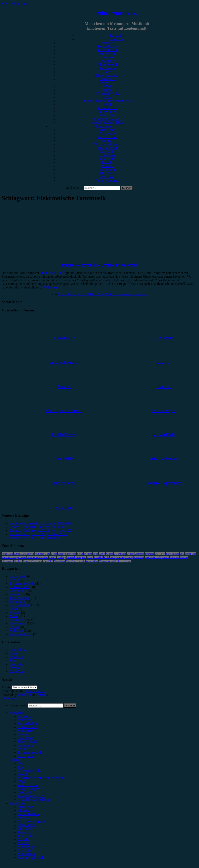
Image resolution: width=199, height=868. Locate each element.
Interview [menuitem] (24, 734)
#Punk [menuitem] (22, 781)
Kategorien (117, 36)
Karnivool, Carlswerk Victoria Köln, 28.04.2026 (41, 523)
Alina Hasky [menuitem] (26, 810)
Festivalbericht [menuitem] (27, 727)
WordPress (25, 695)
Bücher (14, 580)
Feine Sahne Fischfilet (37, 557)
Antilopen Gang (42, 554)
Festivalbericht (107, 50)
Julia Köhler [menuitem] (26, 836)
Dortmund (139, 554)
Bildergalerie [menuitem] (26, 756)
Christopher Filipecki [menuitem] (31, 821)
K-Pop (90, 557)
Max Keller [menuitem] (25, 850)
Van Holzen (60, 561)
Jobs (12, 661)
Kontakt (15, 668)
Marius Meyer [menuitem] (27, 847)
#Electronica (108, 115)
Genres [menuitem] (14, 760)
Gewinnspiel (108, 61)
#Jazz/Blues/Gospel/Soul (108, 123)
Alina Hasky (108, 133)
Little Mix (139, 557)
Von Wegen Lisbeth (76, 561)
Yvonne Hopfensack (107, 181)
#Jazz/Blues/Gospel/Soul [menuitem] (34, 800)
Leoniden (120, 557)
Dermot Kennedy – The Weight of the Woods (39, 534)
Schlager (27, 561)
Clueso (109, 554)
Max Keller (107, 173)
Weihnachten (92, 561)
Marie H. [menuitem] (24, 843)
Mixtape (15, 612)
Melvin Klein (108, 177)
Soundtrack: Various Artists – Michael (34, 538)
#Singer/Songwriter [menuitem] (30, 789)
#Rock (108, 86)
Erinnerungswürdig (108, 75)
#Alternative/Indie (107, 94)
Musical (165, 557)
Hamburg (61, 557)
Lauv (112, 557)
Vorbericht (107, 43)
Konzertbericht (108, 46)
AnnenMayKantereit (24, 554)
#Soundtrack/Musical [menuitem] (31, 796)
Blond (80, 554)
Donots (130, 554)
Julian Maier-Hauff (52, 273)
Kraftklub (99, 557)
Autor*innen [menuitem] (18, 803)
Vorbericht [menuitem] (24, 720)
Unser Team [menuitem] (25, 807)
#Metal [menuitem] (22, 774)
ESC (182, 554)
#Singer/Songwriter (107, 112)
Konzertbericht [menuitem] (27, 723)
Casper (102, 554)
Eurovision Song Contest (14, 557)
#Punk (108, 104)
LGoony (129, 557)
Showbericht (108, 54)
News (13, 616)
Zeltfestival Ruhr (123, 561)
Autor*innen (104, 126)
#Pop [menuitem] (21, 767)
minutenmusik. (117, 13)
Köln (107, 557)
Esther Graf (191, 554)
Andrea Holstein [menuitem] (28, 814)
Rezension (117, 39)
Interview (107, 57)
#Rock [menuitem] (22, 763)
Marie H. (108, 166)
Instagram (81, 557)
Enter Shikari (172, 554)
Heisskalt (71, 557)
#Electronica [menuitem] (26, 792)
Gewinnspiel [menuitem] (26, 738)
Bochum (88, 554)
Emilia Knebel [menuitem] (27, 825)
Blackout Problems (67, 554)
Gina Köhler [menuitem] (26, 829)
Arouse (42, 695)
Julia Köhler (108, 159)
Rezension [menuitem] (24, 716)
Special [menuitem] (22, 749)
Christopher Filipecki (108, 144)
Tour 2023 (48, 561)
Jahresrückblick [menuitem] (28, 742)
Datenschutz (18, 650)
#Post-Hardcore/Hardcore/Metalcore (108, 101)
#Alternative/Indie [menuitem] (29, 771)
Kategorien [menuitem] (17, 713)
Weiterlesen (52, 287)
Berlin (54, 554)
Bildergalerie (107, 79)
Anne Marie (7, 554)
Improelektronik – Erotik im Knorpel (100, 265)
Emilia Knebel (108, 148)
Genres (103, 83)
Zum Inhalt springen (15, 3)
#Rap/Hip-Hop (107, 108)
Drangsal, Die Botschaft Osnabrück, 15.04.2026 (41, 530)
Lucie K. (108, 162)
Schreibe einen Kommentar (129, 294)
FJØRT (52, 557)
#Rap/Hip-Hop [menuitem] (27, 785)
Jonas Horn (108, 155)
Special (107, 72)
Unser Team (107, 130)
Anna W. (108, 141)
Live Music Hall (153, 557)
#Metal (107, 97)
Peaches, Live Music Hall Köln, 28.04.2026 (38, 527)
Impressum (17, 657)
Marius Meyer (107, 170)
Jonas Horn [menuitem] (25, 832)
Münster (184, 557)
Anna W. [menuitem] (23, 818)
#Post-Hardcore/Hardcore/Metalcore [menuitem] (41, 778)
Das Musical (120, 554)
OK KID (18, 561)
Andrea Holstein (107, 137)
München (175, 557)
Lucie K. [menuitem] (23, 839)
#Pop (108, 90)
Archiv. (6, 687)
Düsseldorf (160, 554)
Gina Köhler (108, 152)
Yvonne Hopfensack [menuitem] (31, 858)
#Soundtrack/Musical (108, 119)
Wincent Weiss (106, 561)
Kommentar (108, 68)
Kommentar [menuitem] (25, 745)
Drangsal (149, 554)
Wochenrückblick (21, 634)
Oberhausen (7, 561)
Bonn (95, 554)
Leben (14, 609)
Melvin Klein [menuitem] (26, 854)
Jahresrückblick (108, 65)
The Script (37, 561)
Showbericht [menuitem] (26, 731)
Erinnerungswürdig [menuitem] (30, 752)
